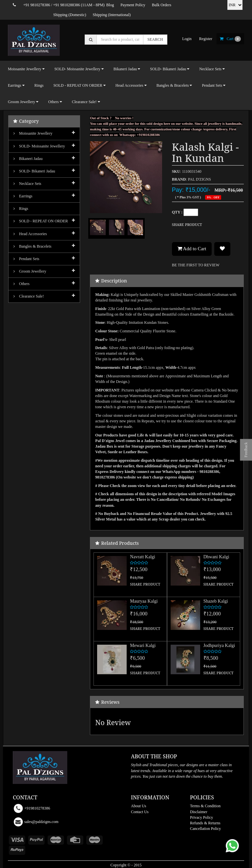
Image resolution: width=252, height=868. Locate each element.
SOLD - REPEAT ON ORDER (41, 221)
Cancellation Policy (205, 829)
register (206, 39)
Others (21, 284)
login (187, 39)
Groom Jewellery (30, 271)
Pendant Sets (26, 259)
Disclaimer (199, 812)
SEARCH (155, 39)
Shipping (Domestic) (70, 15)
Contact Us (140, 812)
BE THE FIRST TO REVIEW (196, 265)
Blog (110, 5)
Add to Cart (192, 249)
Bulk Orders (162, 5)
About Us (138, 806)
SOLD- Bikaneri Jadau (34, 171)
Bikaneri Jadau (28, 159)
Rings (39, 85)
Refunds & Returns (205, 823)
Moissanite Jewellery (33, 133)
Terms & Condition (205, 806)
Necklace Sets (27, 184)
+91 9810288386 (67, 5)
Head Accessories (30, 234)
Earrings (23, 196)
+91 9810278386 (37, 5)
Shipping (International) (112, 15)
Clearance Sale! (29, 296)
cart (230, 39)
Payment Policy (133, 5)
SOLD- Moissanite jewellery (39, 146)
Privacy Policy (201, 817)
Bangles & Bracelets (32, 246)
